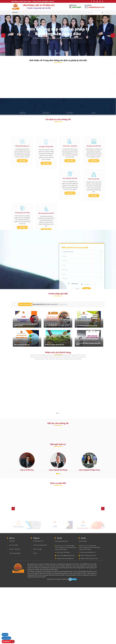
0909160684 (77, 7)
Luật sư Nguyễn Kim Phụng (58, 470)
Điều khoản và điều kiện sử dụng (21, 1)
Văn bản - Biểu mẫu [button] (66, 12)
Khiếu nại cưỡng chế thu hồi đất (54, 345)
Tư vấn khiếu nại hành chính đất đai (87, 326)
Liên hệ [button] (74, 12)
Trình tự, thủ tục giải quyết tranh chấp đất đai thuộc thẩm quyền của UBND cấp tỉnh (57, 325)
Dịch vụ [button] (28, 12)
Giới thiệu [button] (22, 12)
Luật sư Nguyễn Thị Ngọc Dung (89, 470)
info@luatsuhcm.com (96, 7)
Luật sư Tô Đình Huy (27, 470)
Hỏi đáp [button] (48, 12)
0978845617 (7, 642)
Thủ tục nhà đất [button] (55, 12)
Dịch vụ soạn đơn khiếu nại (22, 345)
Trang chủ (15, 12)
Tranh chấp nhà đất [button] (38, 12)
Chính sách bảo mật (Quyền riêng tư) (43, 1)
